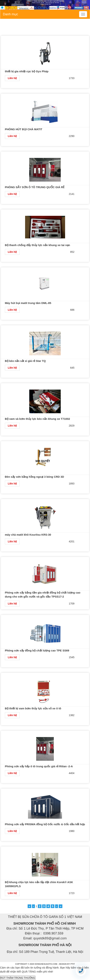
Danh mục (10, 14)
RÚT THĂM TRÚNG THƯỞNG (18, 978)
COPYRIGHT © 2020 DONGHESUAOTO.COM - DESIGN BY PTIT (45, 964)
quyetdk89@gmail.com (50, 938)
